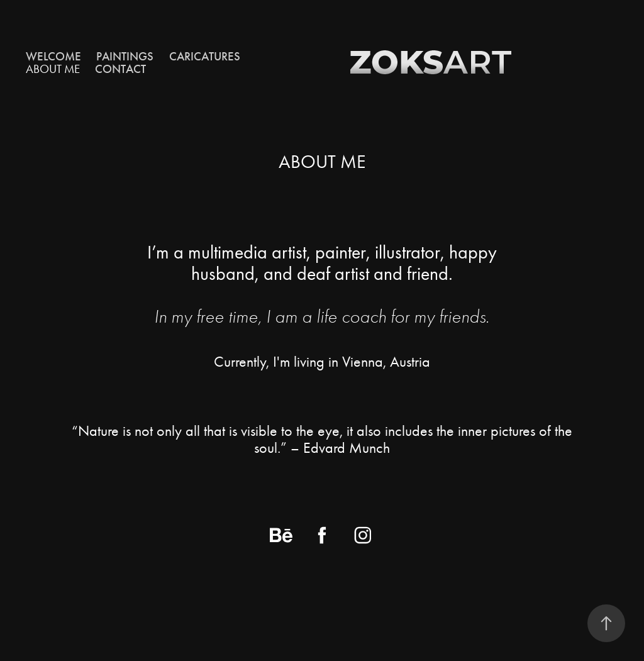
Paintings (125, 56)
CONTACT (120, 69)
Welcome (53, 56)
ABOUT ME (53, 69)
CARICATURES (205, 56)
